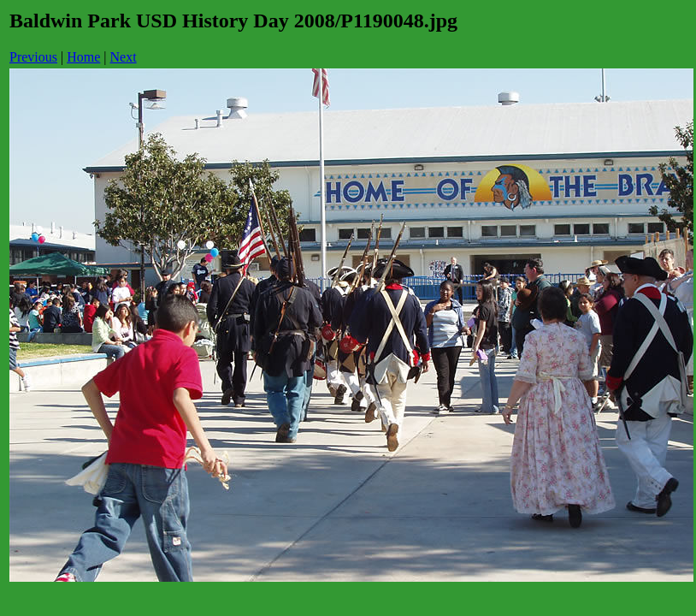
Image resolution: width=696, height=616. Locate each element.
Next (124, 57)
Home (83, 57)
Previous (33, 57)
